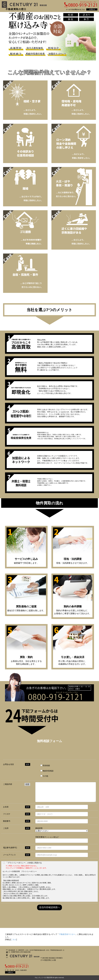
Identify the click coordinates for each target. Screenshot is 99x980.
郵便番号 (7, 821)
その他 (44, 776)
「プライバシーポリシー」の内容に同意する (24, 863)
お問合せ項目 (9, 764)
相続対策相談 (47, 771)
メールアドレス (9, 855)
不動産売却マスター (67, 934)
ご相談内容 (8, 784)
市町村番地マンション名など (47, 837)
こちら (14, 939)
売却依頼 (45, 766)
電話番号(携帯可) (10, 848)
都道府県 (39, 828)
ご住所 (6, 828)
